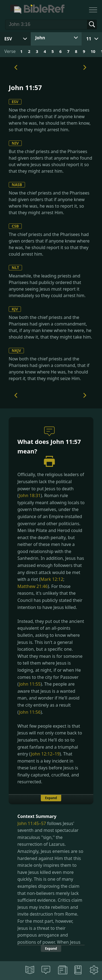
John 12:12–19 (45, 754)
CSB (15, 226)
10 (93, 51)
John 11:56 (30, 712)
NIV (15, 143)
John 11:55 (30, 684)
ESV (15, 102)
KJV (15, 309)
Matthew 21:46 (33, 586)
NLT (15, 268)
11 (89, 39)
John (40, 38)
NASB (17, 185)
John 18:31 (30, 495)
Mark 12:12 (52, 579)
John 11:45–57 (32, 823)
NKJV (16, 350)
